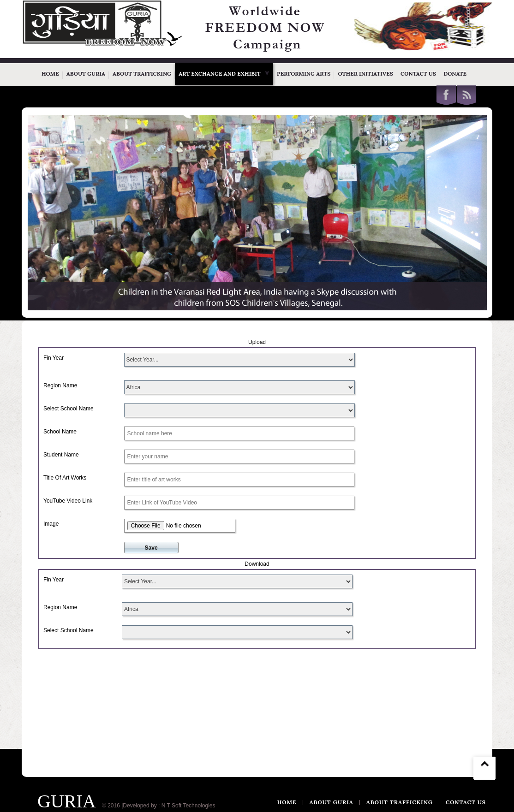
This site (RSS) (466, 95)
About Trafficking (142, 74)
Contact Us (418, 74)
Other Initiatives (365, 74)
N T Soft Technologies (188, 806)
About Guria (86, 74)
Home (50, 74)
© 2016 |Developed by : (131, 806)
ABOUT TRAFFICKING (400, 802)
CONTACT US (466, 802)
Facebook (446, 95)
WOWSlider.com (465, 304)
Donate (455, 74)
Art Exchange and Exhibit (224, 74)
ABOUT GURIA (332, 802)
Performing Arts (304, 74)
